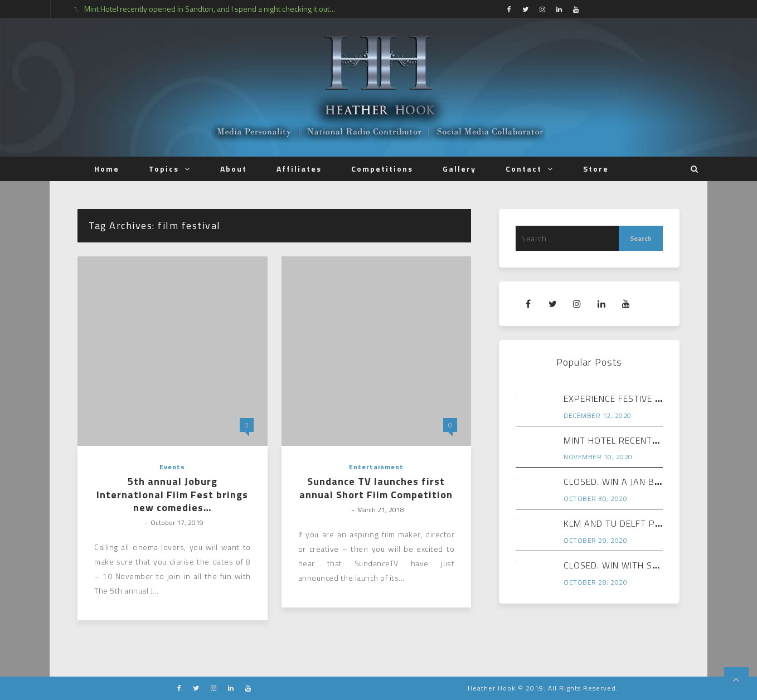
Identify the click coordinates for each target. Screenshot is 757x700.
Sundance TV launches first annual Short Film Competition (376, 488)
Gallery (459, 169)
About (234, 169)
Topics (164, 169)
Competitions (382, 169)
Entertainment (376, 467)
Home (107, 169)
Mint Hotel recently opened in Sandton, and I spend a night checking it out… (210, 9)
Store (596, 169)
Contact (524, 169)
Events (172, 467)
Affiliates (299, 169)
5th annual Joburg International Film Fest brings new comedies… (172, 494)
